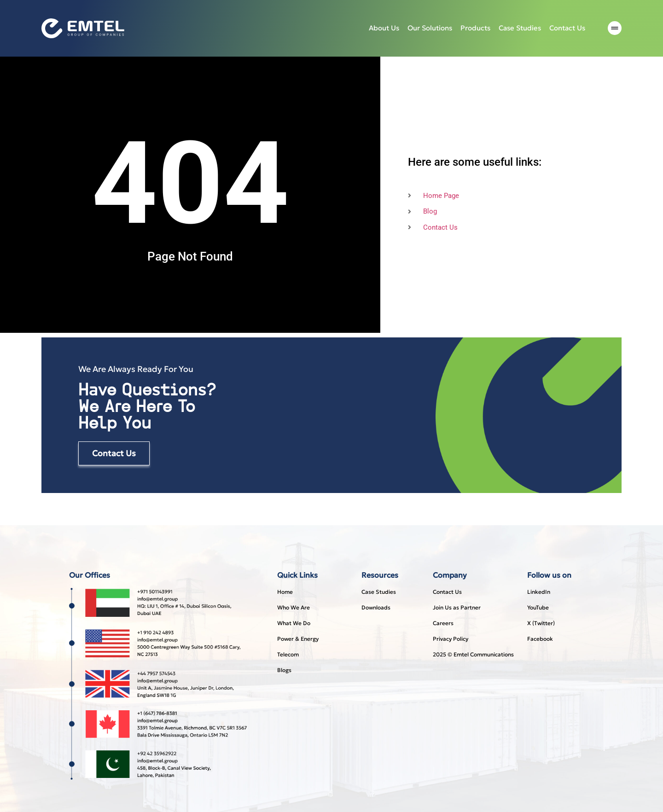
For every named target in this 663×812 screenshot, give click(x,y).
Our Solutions (430, 28)
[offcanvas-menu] (615, 28)
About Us (384, 28)
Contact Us (567, 28)
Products (475, 28)
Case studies (520, 28)
